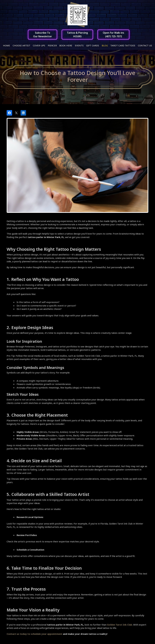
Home (7, 45)
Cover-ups (39, 45)
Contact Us (145, 45)
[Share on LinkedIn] (23, 113)
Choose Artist (21, 45)
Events (79, 45)
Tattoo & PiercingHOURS (77, 35)
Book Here (66, 45)
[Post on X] (16, 113)
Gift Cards (93, 45)
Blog (105, 45)
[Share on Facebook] (9, 113)
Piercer (52, 45)
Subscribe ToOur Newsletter (43, 35)
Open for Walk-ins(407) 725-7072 (113, 35)
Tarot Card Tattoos (123, 45)
